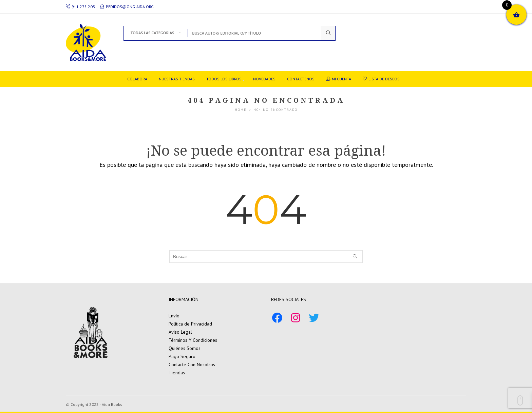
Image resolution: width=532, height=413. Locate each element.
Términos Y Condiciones (193, 340)
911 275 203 (80, 7)
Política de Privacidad (190, 324)
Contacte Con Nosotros (192, 365)
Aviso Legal (180, 332)
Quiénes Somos (185, 348)
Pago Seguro (182, 356)
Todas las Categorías (152, 33)
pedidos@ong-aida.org (127, 7)
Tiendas (177, 373)
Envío (174, 316)
